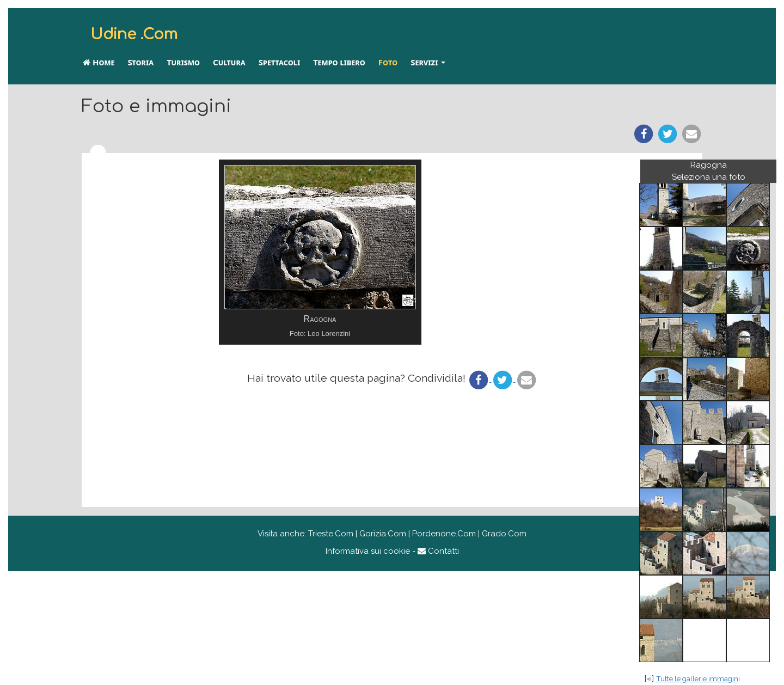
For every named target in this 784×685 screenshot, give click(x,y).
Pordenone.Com (444, 534)
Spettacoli (279, 62)
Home (99, 62)
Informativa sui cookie (368, 551)
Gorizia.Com (383, 534)
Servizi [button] (428, 62)
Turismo (183, 62)
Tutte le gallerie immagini (698, 678)
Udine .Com (134, 34)
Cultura (229, 62)
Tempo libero (339, 62)
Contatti (438, 551)
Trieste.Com (331, 534)
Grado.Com (504, 534)
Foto (388, 62)
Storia (140, 62)
